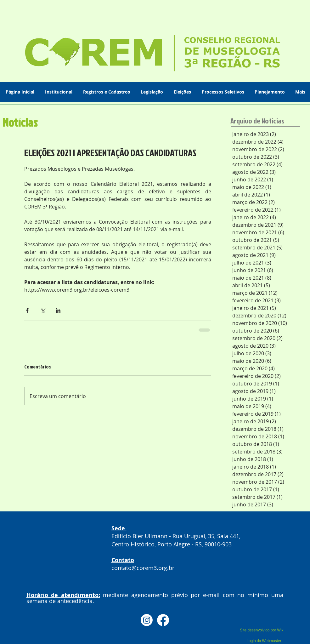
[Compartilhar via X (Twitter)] (43, 310)
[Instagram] (147, 620)
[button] (59, 92)
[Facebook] (163, 620)
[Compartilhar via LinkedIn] (58, 310)
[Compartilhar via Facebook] (27, 310)
